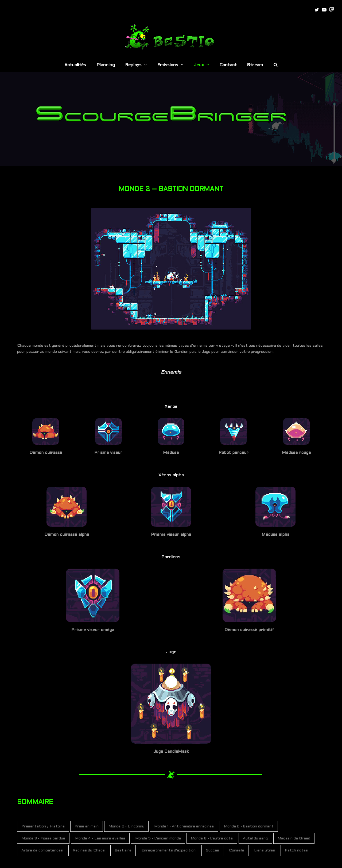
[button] (276, 65)
